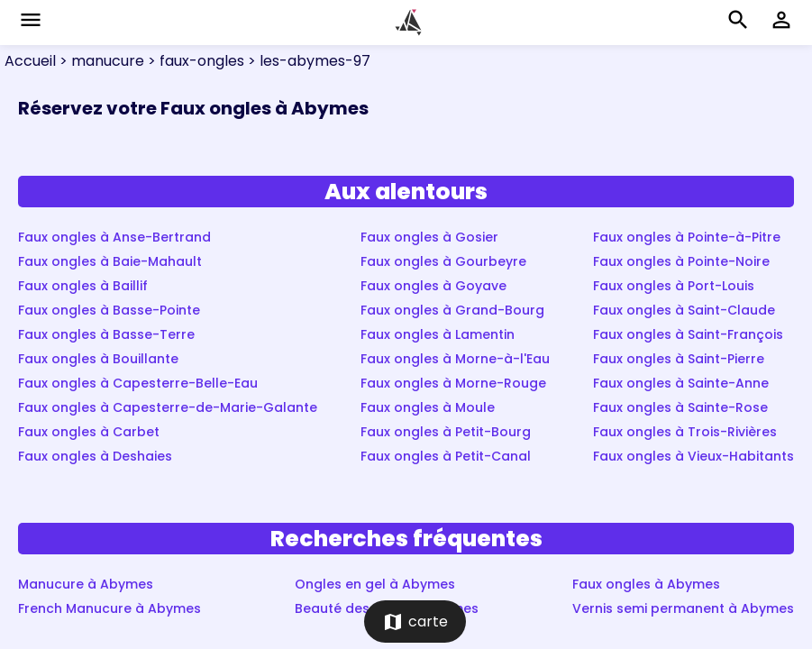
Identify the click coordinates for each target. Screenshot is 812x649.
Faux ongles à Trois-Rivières (685, 432)
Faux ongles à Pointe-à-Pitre (687, 237)
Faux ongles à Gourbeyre (443, 261)
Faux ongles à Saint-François (688, 334)
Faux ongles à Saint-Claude (684, 310)
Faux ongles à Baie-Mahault (110, 261)
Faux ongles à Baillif (83, 286)
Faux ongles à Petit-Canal (446, 456)
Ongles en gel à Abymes (375, 584)
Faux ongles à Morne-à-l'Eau (455, 359)
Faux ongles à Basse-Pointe (109, 310)
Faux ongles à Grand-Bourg (452, 310)
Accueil (30, 61)
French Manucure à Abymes (109, 608)
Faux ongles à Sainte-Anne (681, 383)
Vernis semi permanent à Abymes (683, 608)
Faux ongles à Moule (428, 407)
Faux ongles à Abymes (646, 584)
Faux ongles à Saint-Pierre (679, 359)
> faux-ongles (194, 61)
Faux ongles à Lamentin (438, 334)
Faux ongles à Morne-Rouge (453, 383)
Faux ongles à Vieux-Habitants (693, 456)
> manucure (100, 61)
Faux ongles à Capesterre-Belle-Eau (138, 383)
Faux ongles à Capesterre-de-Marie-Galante (168, 407)
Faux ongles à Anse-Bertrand (114, 237)
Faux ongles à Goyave (433, 286)
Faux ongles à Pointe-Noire (681, 261)
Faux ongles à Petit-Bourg (446, 432)
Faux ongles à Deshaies (95, 456)
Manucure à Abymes (86, 584)
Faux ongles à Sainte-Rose (680, 407)
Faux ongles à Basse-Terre (106, 334)
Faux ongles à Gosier (429, 237)
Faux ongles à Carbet (89, 432)
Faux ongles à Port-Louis (674, 286)
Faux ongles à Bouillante (98, 359)
